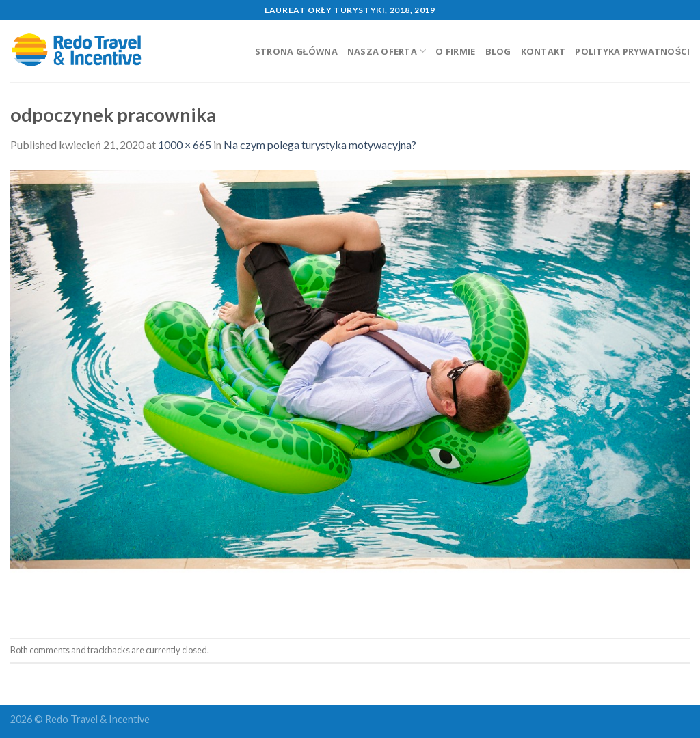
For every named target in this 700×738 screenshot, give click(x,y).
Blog (498, 51)
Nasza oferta (387, 51)
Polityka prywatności (632, 51)
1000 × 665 (185, 145)
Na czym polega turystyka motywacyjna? (320, 145)
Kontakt (543, 51)
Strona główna (296, 51)
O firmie (455, 51)
